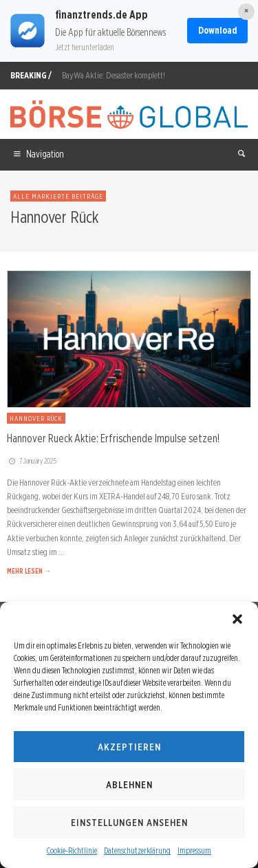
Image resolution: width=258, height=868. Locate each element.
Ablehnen (129, 785)
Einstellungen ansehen (129, 823)
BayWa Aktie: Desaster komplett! (114, 75)
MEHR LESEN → (29, 571)
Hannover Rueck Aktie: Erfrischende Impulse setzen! (113, 438)
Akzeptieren (129, 747)
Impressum (194, 850)
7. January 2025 (32, 461)
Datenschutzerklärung (137, 850)
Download (217, 30)
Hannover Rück (36, 418)
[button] (237, 619)
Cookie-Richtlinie (72, 850)
